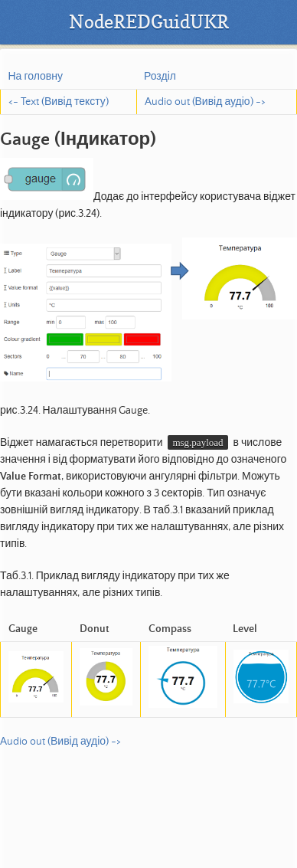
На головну (36, 77)
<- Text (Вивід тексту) (59, 102)
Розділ (160, 77)
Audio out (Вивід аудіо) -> (205, 102)
